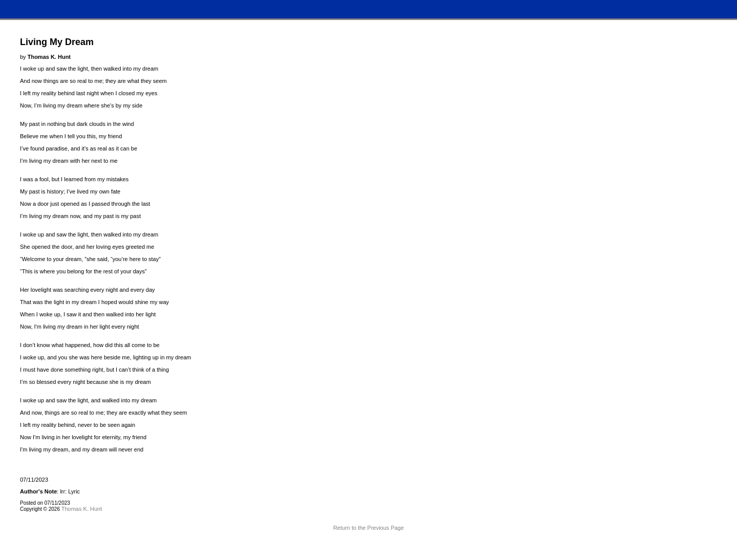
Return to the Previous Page (368, 528)
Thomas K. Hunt (82, 509)
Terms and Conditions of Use (368, 547)
